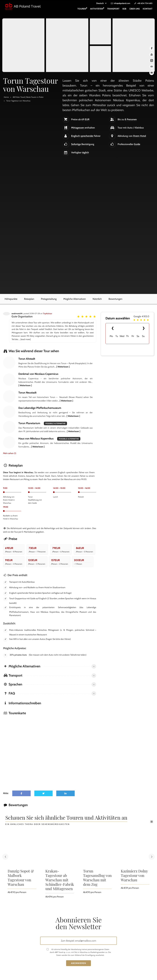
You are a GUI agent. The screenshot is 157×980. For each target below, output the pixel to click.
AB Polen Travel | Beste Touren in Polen (28, 97)
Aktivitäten (97, 8)
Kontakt (148, 9)
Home (6, 97)
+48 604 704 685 (145, 3)
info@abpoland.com (122, 3)
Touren (82, 8)
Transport (113, 9)
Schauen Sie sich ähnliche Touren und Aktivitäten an (66, 818)
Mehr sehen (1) (10, 453)
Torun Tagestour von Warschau (18, 101)
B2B (124, 9)
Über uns (135, 9)
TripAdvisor (48, 313)
